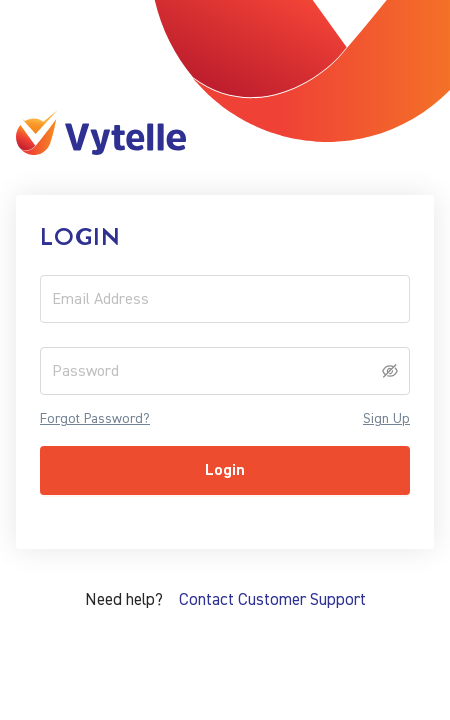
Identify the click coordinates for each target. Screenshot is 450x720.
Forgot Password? (95, 419)
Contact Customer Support (272, 599)
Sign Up (386, 419)
